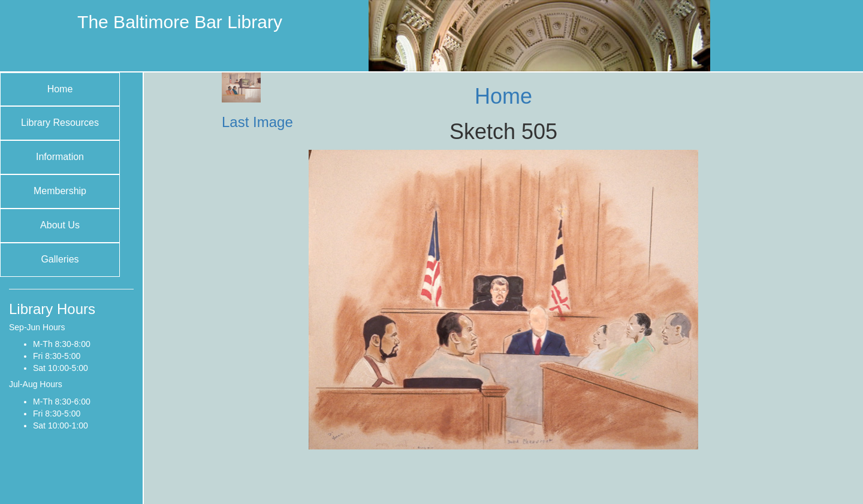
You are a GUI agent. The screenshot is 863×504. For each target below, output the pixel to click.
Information (60, 157)
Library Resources (60, 123)
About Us (60, 225)
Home (60, 89)
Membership (60, 191)
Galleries (60, 259)
